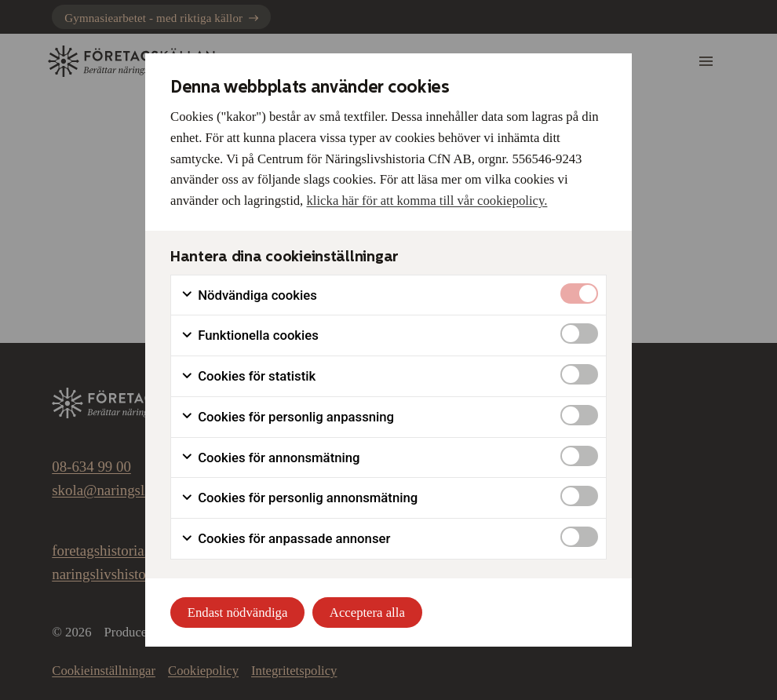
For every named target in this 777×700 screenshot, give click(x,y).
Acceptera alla (367, 612)
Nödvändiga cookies (249, 295)
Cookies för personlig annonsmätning (299, 498)
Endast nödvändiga (238, 612)
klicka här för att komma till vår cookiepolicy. (427, 201)
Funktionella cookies (250, 335)
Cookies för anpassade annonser (285, 539)
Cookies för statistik (248, 376)
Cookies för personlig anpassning (287, 417)
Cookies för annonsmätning (270, 458)
